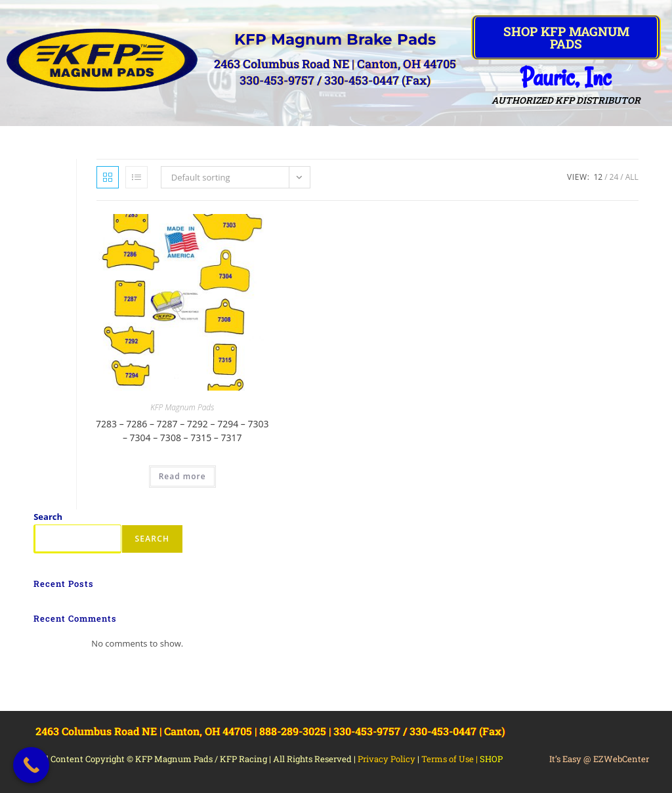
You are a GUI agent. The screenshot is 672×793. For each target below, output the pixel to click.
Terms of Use (448, 759)
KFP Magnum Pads (182, 407)
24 (614, 177)
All (632, 177)
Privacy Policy (387, 759)
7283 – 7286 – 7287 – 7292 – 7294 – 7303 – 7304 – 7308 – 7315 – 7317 (182, 431)
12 (598, 177)
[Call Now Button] (31, 765)
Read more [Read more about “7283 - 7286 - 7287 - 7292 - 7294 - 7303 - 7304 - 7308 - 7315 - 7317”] (182, 476)
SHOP (491, 759)
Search (48, 517)
